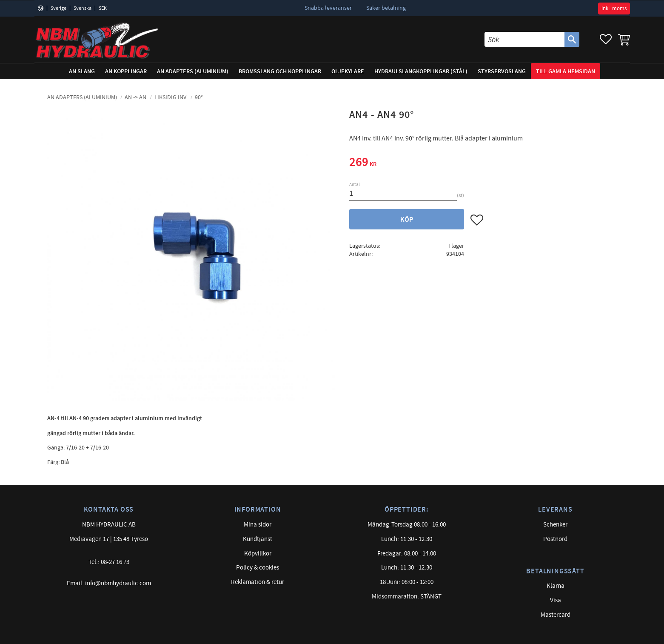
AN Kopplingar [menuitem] (126, 71)
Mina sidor (258, 525)
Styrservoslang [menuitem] (502, 71)
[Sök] (572, 39)
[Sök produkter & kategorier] (524, 39)
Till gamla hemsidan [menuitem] (566, 71)
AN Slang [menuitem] (82, 71)
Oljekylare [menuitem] (348, 71)
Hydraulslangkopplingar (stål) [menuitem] (421, 71)
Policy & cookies (258, 568)
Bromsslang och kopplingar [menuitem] (280, 71)
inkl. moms (614, 9)
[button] (606, 39)
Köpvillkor (258, 554)
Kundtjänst (258, 539)
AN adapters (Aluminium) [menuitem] (193, 71)
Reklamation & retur (258, 582)
